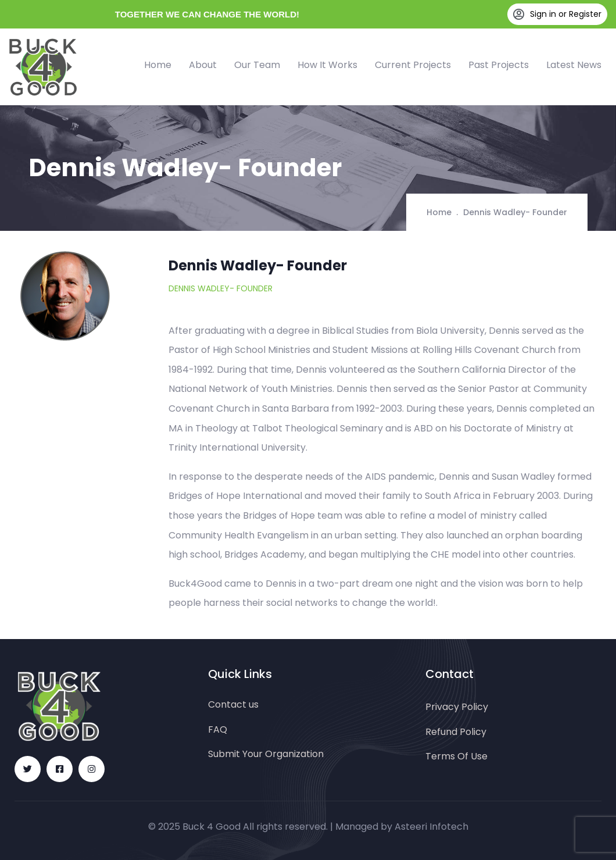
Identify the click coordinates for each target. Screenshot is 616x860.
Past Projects (499, 65)
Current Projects (413, 65)
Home (158, 65)
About (203, 65)
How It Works (327, 65)
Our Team (257, 65)
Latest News (574, 65)
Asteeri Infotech (431, 827)
